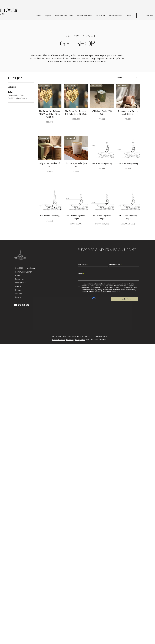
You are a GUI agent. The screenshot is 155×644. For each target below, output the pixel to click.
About (18, 276)
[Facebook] (19, 305)
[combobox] (127, 78)
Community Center (24, 272)
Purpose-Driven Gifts (16, 95)
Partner (19, 297)
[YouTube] (15, 305)
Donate (18, 290)
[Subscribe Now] (125, 299)
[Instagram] (24, 305)
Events (18, 287)
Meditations (20, 283)
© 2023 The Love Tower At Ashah (96, 340)
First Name (82, 264)
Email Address (115, 264)
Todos (10, 92)
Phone (80, 274)
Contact (19, 294)
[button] (39, 16)
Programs (20, 279)
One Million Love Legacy (17, 98)
